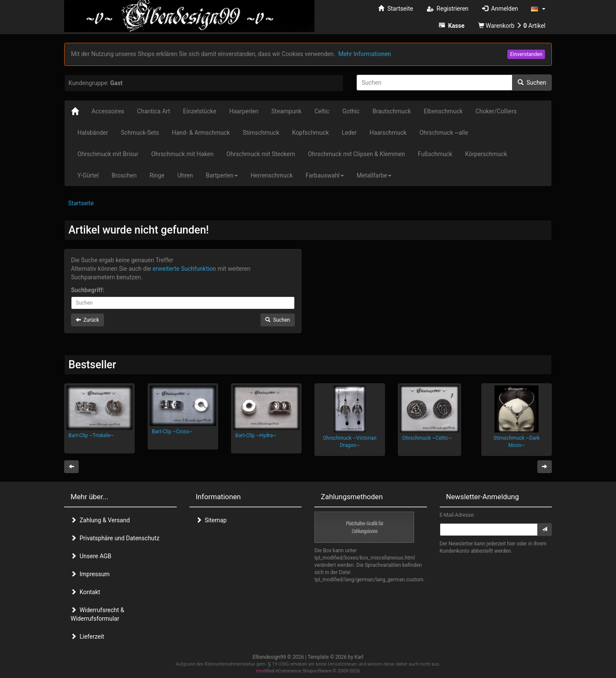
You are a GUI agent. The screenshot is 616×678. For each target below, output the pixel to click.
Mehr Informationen (365, 54)
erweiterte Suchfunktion (184, 269)
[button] (538, 9)
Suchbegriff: (88, 290)
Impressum (90, 574)
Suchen (532, 83)
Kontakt (85, 592)
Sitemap (211, 520)
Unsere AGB (91, 556)
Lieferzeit (87, 637)
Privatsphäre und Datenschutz (115, 538)
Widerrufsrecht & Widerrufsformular (97, 614)
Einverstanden (526, 54)
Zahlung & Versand (100, 520)
